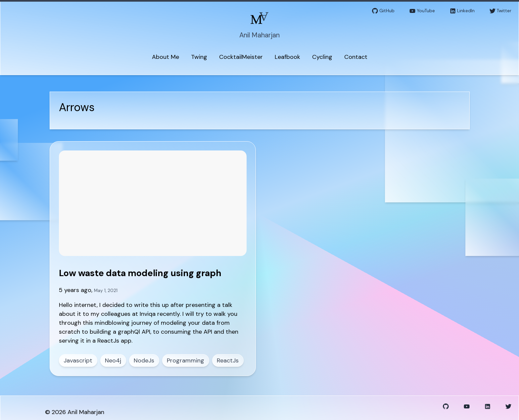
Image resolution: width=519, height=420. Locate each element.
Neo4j (113, 360)
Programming (186, 360)
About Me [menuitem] (165, 57)
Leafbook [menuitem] (287, 57)
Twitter (500, 11)
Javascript (78, 360)
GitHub (383, 11)
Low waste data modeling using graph (140, 273)
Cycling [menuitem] (322, 57)
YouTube (422, 11)
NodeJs (144, 360)
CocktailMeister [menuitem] (241, 57)
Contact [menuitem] (356, 57)
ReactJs (228, 360)
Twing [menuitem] (199, 57)
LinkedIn (462, 11)
